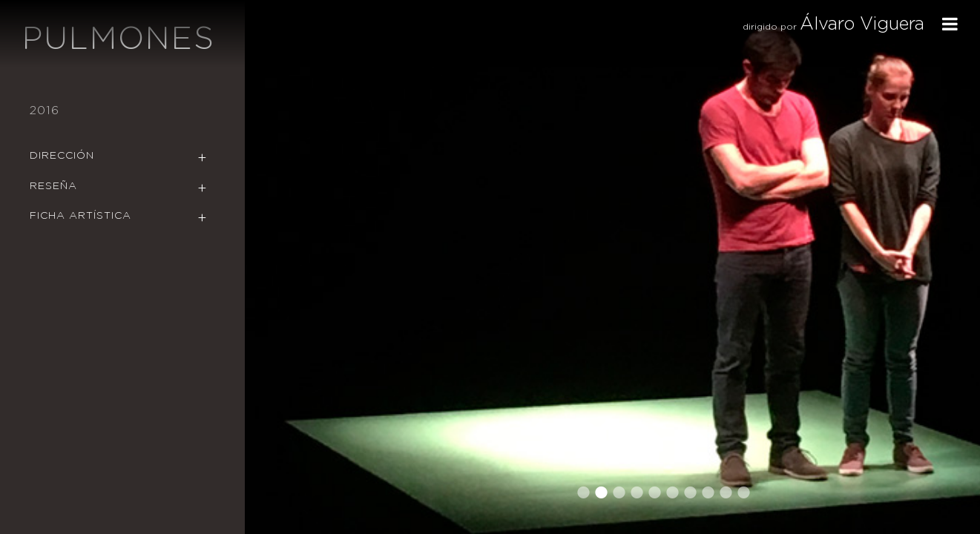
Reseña (53, 186)
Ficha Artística (80, 216)
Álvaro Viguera (862, 24)
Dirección (62, 156)
